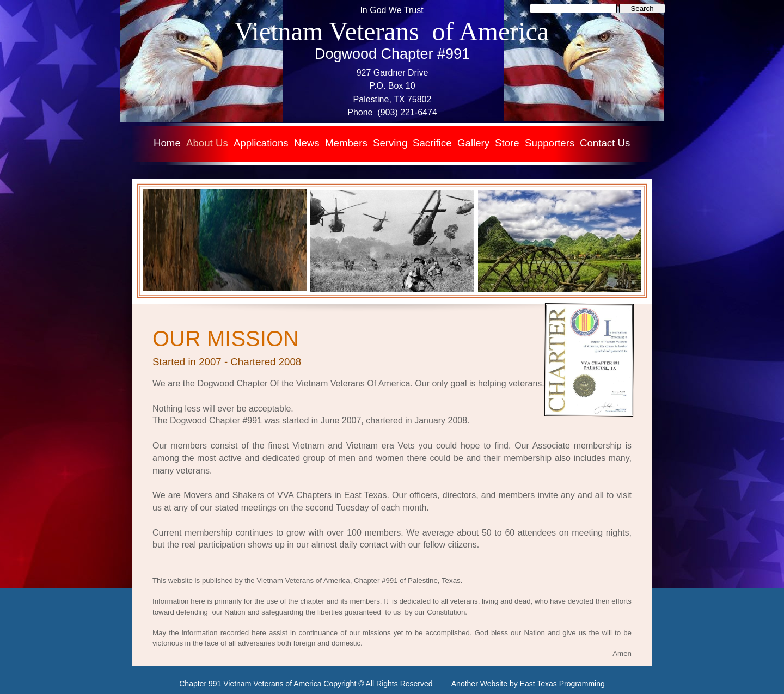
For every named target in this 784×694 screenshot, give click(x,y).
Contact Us (605, 143)
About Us (207, 143)
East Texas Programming (562, 684)
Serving (390, 143)
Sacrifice (432, 143)
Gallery (473, 143)
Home (167, 143)
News (307, 143)
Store (507, 143)
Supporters (550, 143)
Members (346, 143)
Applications (261, 143)
